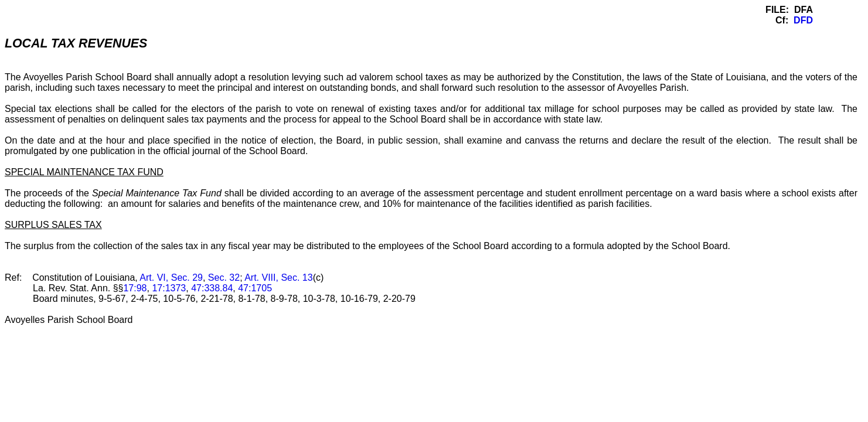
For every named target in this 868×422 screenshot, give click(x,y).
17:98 (135, 288)
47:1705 (255, 288)
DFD (803, 20)
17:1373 (169, 288)
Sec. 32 (224, 278)
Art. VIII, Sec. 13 (279, 278)
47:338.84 (212, 288)
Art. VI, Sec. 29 (171, 278)
